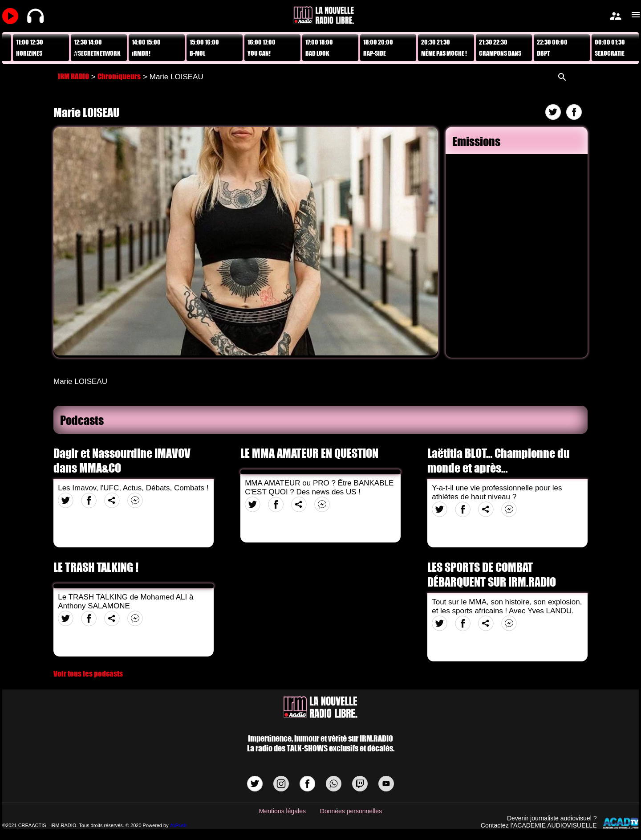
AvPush (179, 825)
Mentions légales (282, 811)
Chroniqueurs (119, 76)
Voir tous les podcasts (88, 674)
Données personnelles (351, 811)
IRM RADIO (73, 76)
